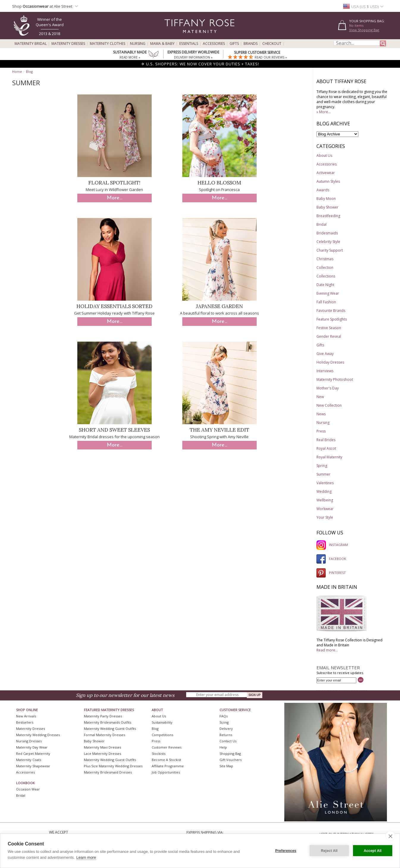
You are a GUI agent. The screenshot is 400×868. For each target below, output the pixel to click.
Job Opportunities (166, 772)
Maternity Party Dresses (103, 716)
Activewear (326, 173)
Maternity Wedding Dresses (38, 735)
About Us (324, 156)
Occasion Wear (28, 789)
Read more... (327, 650)
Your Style (325, 517)
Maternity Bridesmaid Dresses (108, 772)
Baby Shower (327, 207)
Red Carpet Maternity (33, 753)
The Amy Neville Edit (219, 430)
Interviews (325, 371)
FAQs (223, 716)
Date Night (325, 285)
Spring (322, 466)
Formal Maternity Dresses (104, 735)
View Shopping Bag (364, 30)
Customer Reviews (167, 747)
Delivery (226, 729)
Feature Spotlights (332, 319)
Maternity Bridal (31, 44)
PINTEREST (331, 573)
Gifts (234, 44)
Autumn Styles (328, 181)
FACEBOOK (331, 559)
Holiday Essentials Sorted (114, 306)
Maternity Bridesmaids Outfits (108, 722)
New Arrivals (26, 716)
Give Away (325, 354)
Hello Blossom (219, 183)
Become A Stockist (166, 760)
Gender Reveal (329, 336)
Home (17, 71)
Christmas (325, 259)
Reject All (329, 851)
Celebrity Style (328, 242)
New (320, 397)
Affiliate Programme (168, 766)
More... (114, 198)
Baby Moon (326, 199)
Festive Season (329, 328)
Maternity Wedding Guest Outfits (110, 729)
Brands (251, 44)
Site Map (226, 766)
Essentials (189, 44)
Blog (29, 71)
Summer (323, 474)
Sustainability (162, 722)
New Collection (329, 405)
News (321, 414)
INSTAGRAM (332, 545)
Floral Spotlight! (114, 183)
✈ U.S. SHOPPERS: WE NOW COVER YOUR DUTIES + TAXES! (200, 64)
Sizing (224, 722)
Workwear (325, 509)
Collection (325, 267)
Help (223, 747)
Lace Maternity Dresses (102, 753)
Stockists (159, 753)
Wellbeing (325, 500)
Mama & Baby (162, 44)
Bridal (321, 224)
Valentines (325, 483)
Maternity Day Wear (32, 747)
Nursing (138, 44)
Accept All (373, 851)
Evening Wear (328, 293)
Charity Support (330, 250)
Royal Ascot (326, 448)
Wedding (324, 491)
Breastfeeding (328, 216)
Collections (326, 276)
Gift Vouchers (230, 760)
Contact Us (228, 741)
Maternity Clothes (108, 44)
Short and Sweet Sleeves (114, 430)
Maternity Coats (29, 760)
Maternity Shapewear (33, 766)
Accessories (214, 44)
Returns (226, 735)
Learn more (86, 857)
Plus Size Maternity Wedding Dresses (113, 766)
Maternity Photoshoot (335, 379)
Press (321, 431)
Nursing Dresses (29, 741)
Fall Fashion (326, 302)
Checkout (272, 44)
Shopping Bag (230, 753)
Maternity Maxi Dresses (102, 747)
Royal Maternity (329, 457)
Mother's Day (328, 388)
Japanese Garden (219, 306)
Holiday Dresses (330, 362)
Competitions (162, 735)
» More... (324, 112)
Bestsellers (25, 722)
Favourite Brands (331, 311)
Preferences (286, 851)
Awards (323, 190)
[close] (390, 836)
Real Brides (326, 440)
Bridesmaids (327, 233)
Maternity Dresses (68, 44)
